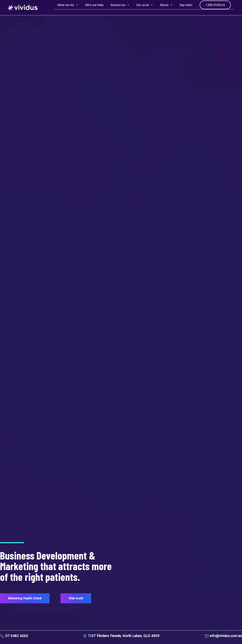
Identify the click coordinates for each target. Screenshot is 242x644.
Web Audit (77, 598)
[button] (81, 8)
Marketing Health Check (27, 598)
